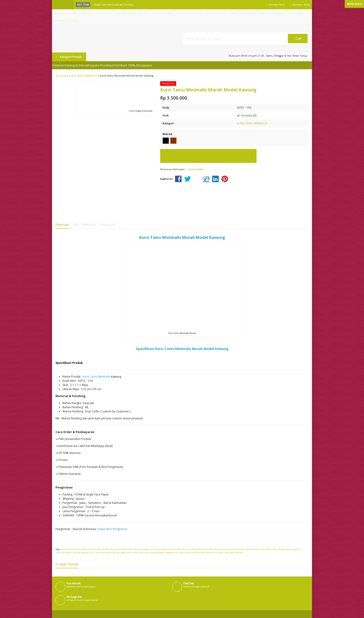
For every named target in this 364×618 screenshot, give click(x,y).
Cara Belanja (104, 13)
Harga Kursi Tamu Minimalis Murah (161, 549)
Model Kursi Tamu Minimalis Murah (185, 552)
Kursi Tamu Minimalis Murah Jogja (107, 552)
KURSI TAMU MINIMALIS (252, 123)
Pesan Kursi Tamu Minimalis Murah (224, 552)
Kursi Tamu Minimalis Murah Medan (146, 552)
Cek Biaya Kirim (125, 13)
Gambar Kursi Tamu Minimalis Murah (121, 549)
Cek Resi (143, 13)
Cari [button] (298, 38)
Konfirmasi (248, 13)
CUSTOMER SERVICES (189, 13)
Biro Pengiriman (83, 13)
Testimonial (295, 13)
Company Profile (162, 13)
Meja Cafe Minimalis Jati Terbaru (114, 5)
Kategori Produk (69, 57)
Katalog (234, 13)
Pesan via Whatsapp (208, 156)
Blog (75, 21)
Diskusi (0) (108, 224)
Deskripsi (62, 224)
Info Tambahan (85, 224)
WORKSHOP (61, 21)
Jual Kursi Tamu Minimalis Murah (235, 549)
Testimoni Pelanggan (271, 13)
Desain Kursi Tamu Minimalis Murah (81, 549)
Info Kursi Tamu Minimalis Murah (199, 549)
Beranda (62, 13)
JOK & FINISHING (215, 13)
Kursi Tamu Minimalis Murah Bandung (275, 549)
